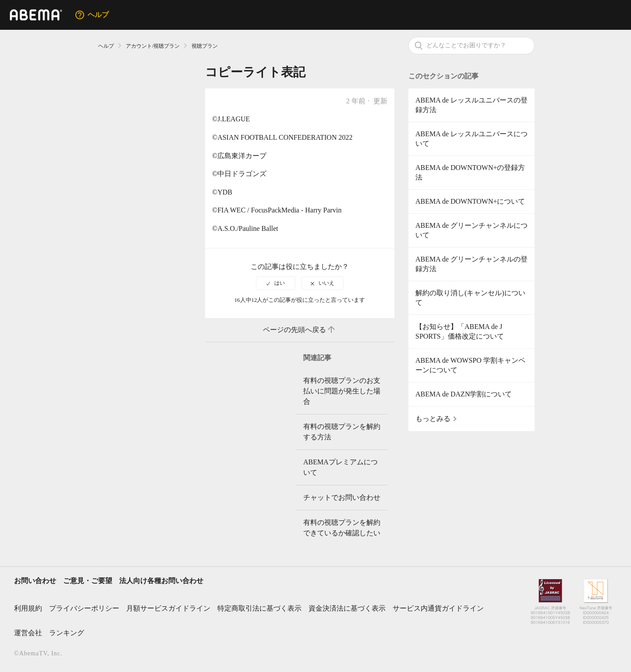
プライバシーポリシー (84, 608)
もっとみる (433, 419)
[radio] (276, 283)
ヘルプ (106, 46)
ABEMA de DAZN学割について (464, 394)
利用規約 (28, 608)
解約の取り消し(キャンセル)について (470, 298)
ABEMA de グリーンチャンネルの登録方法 (471, 264)
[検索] (471, 46)
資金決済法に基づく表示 (347, 608)
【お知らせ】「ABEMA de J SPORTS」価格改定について (460, 331)
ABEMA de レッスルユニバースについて (471, 139)
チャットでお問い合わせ (342, 497)
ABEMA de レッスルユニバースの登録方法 (471, 105)
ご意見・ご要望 (88, 581)
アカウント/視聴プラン (153, 46)
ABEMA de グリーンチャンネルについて (471, 230)
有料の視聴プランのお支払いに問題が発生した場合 (342, 391)
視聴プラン (205, 46)
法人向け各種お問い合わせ (161, 581)
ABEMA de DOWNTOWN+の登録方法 (470, 172)
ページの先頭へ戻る (300, 330)
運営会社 (28, 633)
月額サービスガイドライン (168, 608)
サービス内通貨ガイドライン (438, 608)
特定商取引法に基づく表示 (259, 608)
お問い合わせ (35, 581)
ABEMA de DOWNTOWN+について (470, 201)
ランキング (67, 633)
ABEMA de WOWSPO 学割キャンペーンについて (470, 365)
